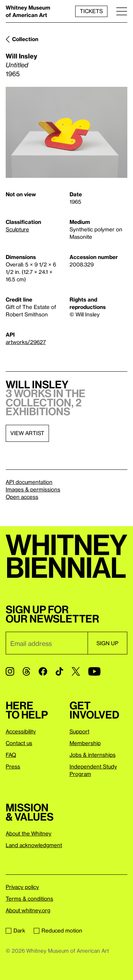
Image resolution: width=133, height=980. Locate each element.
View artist (27, 433)
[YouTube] (94, 671)
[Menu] (122, 11)
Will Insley (21, 56)
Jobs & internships (93, 755)
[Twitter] (76, 671)
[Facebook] (43, 671)
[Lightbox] (66, 132)
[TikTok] (59, 671)
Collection (25, 39)
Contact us (19, 743)
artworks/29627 (26, 342)
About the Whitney (29, 833)
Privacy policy (22, 887)
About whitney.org (28, 910)
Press (13, 766)
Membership (85, 743)
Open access (22, 497)
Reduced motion (58, 930)
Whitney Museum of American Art (28, 11)
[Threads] (26, 671)
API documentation (29, 482)
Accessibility (21, 731)
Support (79, 731)
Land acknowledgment (34, 845)
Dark (15, 930)
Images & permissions (33, 489)
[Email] (47, 643)
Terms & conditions (29, 899)
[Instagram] (10, 671)
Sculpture (17, 229)
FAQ (11, 755)
